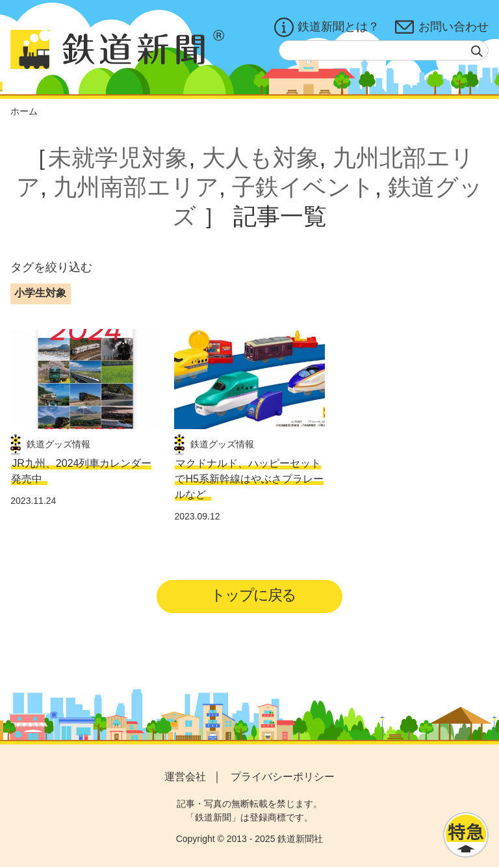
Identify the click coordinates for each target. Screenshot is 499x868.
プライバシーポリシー (283, 777)
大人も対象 (261, 158)
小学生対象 (40, 293)
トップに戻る (254, 595)
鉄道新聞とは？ (327, 27)
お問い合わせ (442, 27)
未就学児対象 (118, 158)
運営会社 (185, 777)
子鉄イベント (303, 187)
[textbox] (384, 50)
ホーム (24, 111)
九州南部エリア (136, 187)
